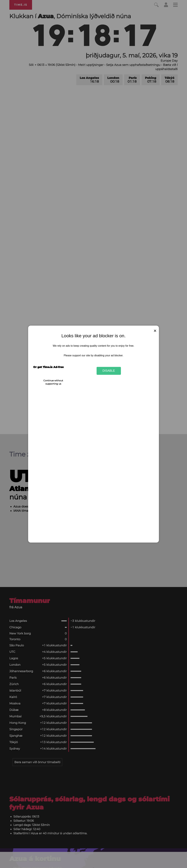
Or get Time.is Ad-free (48, 367)
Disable (109, 371)
